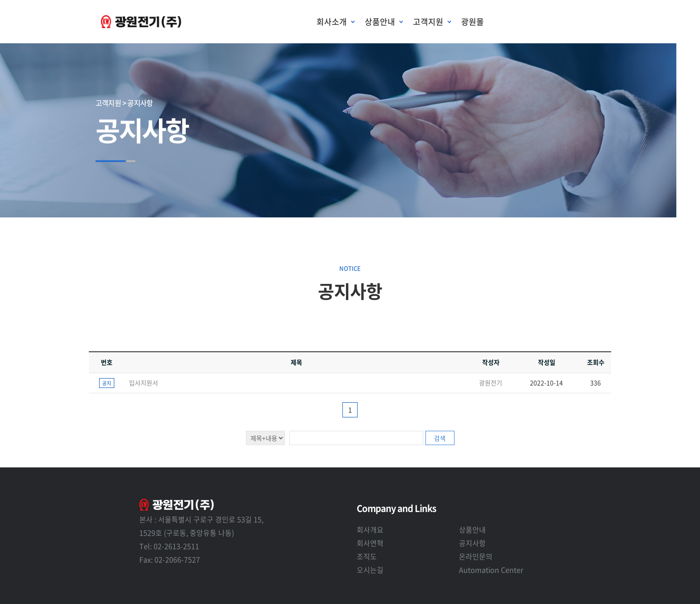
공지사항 (472, 543)
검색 (440, 438)
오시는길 (370, 570)
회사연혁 (370, 543)
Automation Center (491, 570)
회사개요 (370, 529)
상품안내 (472, 529)
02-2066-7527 (177, 559)
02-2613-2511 (176, 546)
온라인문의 (476, 556)
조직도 (367, 556)
